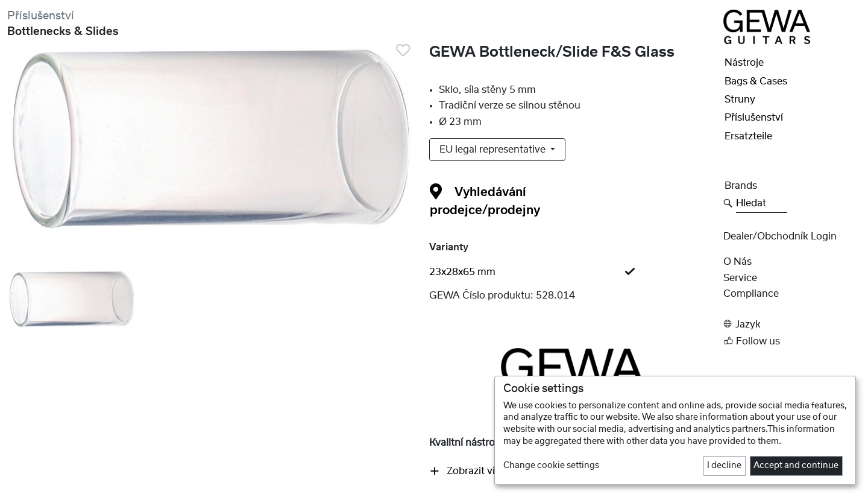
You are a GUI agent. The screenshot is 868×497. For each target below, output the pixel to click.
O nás (737, 262)
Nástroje (744, 63)
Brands (741, 186)
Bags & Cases (756, 81)
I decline (724, 466)
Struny (740, 100)
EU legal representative (494, 150)
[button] (792, 324)
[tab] (573, 272)
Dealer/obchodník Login (780, 236)
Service (740, 278)
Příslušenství (41, 16)
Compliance (751, 294)
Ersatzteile (748, 136)
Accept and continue (796, 466)
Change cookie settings (551, 466)
